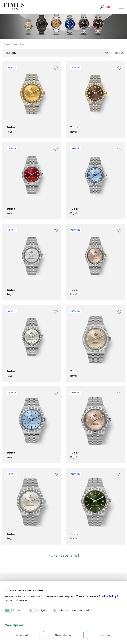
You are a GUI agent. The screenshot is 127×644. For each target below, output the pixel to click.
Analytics (42, 610)
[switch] (32, 610)
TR (110, 7)
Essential (18, 610)
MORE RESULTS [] (63, 556)
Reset (116, 53)
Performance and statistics (76, 610)
